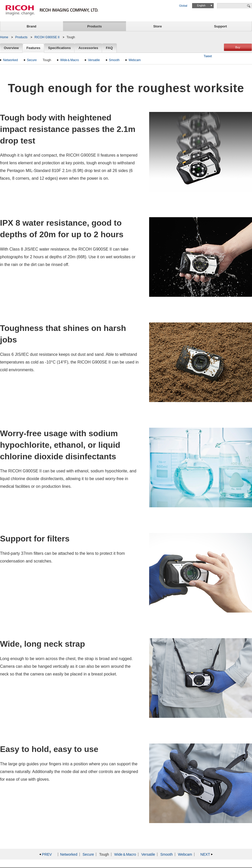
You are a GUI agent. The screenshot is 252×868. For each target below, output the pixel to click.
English (201, 6)
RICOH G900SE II (47, 37)
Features (33, 48)
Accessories (88, 48)
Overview (11, 48)
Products (94, 26)
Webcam (135, 60)
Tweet (208, 56)
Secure (32, 60)
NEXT (205, 854)
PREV (47, 854)
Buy (238, 47)
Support (221, 26)
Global (183, 6)
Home (4, 37)
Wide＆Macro (70, 60)
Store (157, 26)
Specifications (59, 48)
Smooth (114, 60)
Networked (10, 60)
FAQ (109, 48)
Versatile (94, 60)
